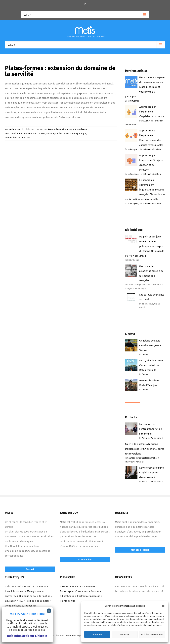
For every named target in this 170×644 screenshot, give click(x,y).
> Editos (64, 587)
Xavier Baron (15, 129)
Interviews (130, 462)
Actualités (135, 101)
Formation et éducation (150, 149)
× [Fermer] (49, 611)
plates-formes (30, 133)
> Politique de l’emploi (36, 601)
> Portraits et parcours (88, 596)
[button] (163, 606)
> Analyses (75, 587)
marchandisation (13, 133)
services (42, 133)
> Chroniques (81, 591)
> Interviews (89, 587)
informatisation (80, 129)
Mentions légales (75, 636)
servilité (50, 133)
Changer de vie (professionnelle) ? (143, 458)
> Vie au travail (13, 587)
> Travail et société (32, 587)
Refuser (125, 634)
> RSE (20, 601)
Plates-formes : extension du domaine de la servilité (60, 71)
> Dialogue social (27, 596)
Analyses (149, 121)
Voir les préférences (152, 634)
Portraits (146, 438)
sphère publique (78, 133)
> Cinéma (94, 591)
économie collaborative (60, 129)
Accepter (97, 634)
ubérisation (11, 138)
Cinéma (145, 354)
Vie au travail (157, 438)
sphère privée (62, 133)
